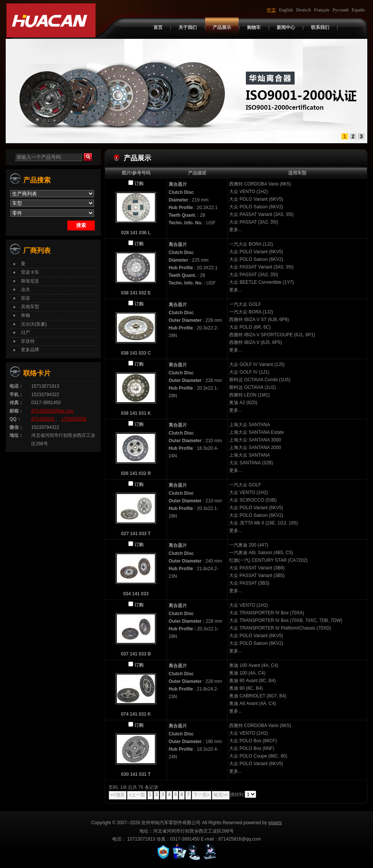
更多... (236, 230)
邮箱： (16, 411)
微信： (16, 427)
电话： (16, 386)
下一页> (202, 795)
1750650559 (74, 419)
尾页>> (221, 795)
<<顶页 (118, 795)
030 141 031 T (136, 774)
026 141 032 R (136, 473)
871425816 (43, 419)
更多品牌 (30, 350)
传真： (16, 403)
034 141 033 (136, 594)
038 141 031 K (136, 413)
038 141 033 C (136, 353)
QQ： (15, 419)
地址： (16, 435)
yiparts (275, 823)
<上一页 (137, 795)
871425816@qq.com (53, 411)
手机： (16, 395)
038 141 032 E (136, 293)
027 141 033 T (136, 534)
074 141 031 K (136, 714)
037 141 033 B (136, 654)
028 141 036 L (136, 233)
